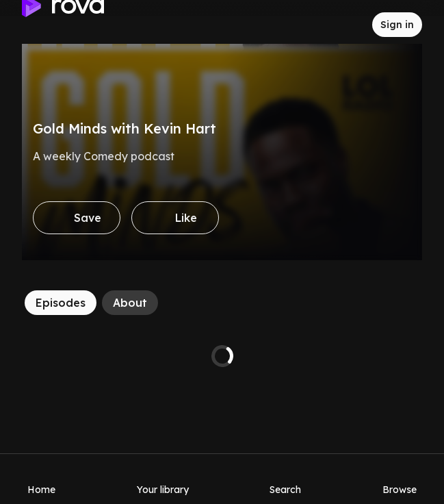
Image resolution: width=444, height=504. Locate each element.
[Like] (175, 218)
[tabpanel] (222, 356)
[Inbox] (350, 25)
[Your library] (163, 479)
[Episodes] (61, 303)
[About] (130, 303)
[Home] (41, 479)
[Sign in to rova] (397, 25)
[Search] (285, 479)
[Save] (77, 218)
